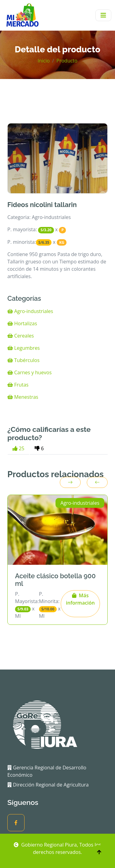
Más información (80, 599)
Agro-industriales (30, 311)
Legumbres (24, 348)
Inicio (44, 61)
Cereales (21, 336)
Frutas (18, 385)
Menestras (23, 397)
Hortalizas (22, 323)
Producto (67, 61)
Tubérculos (23, 360)
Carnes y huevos (29, 372)
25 (18, 448)
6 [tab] (39, 448)
